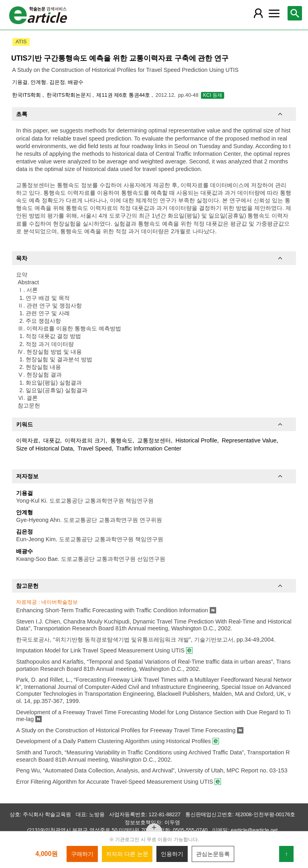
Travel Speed (94, 448)
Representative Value (249, 440)
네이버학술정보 (60, 602)
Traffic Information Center (149, 448)
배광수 (76, 82)
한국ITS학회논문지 (69, 95)
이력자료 (27, 440)
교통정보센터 (154, 440)
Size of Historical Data (45, 448)
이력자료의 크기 (85, 440)
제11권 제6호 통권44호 (124, 95)
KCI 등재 (212, 95)
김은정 (57, 82)
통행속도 (122, 440)
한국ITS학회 (27, 95)
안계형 (38, 82)
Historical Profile (197, 440)
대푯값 (52, 440)
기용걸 (20, 82)
